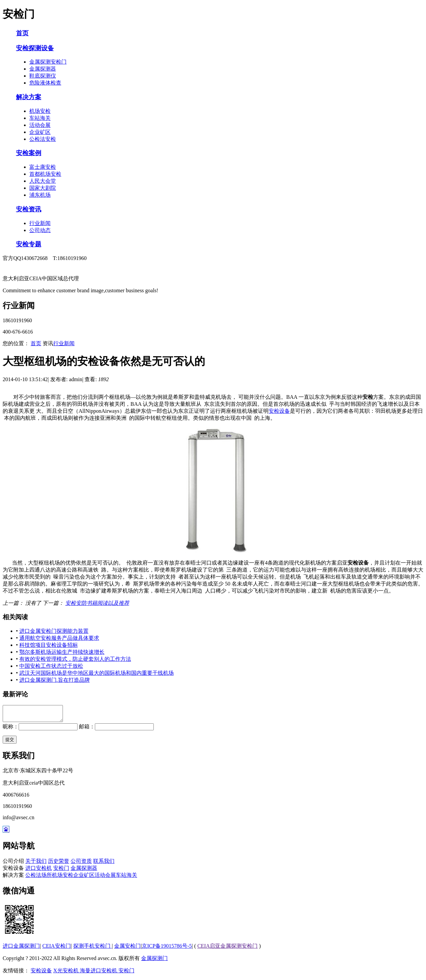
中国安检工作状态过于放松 (51, 666)
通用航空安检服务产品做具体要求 (59, 638)
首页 (22, 33)
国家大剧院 (43, 188)
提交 (10, 742)
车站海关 (40, 118)
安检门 (61, 871)
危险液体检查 (45, 83)
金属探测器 (43, 69)
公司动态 (40, 230)
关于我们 (36, 864)
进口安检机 (39, 871)
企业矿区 (40, 132)
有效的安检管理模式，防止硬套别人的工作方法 (75, 659)
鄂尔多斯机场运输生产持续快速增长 (62, 652)
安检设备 (279, 411)
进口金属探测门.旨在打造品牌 (55, 680)
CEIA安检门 (56, 949)
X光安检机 (67, 974)
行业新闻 (40, 223)
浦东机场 (40, 195)
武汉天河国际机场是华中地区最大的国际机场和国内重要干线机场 (97, 673)
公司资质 (81, 864)
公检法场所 (39, 878)
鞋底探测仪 (43, 76)
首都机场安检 (45, 174)
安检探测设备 (35, 48)
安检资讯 (29, 209)
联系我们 (104, 864)
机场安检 (40, 111)
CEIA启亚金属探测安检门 (227, 949)
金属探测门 (154, 961)
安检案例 (29, 153)
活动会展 (40, 125)
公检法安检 (43, 139)
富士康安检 (43, 167)
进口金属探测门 (21, 949)
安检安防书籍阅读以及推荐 (97, 603)
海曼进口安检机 (99, 974)
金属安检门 (127, 949)
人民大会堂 (43, 181)
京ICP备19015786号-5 (167, 949)
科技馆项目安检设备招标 (49, 645)
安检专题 (29, 244)
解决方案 (29, 97)
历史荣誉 (59, 864)
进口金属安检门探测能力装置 (54, 631)
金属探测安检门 (48, 62)
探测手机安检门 (93, 949)
